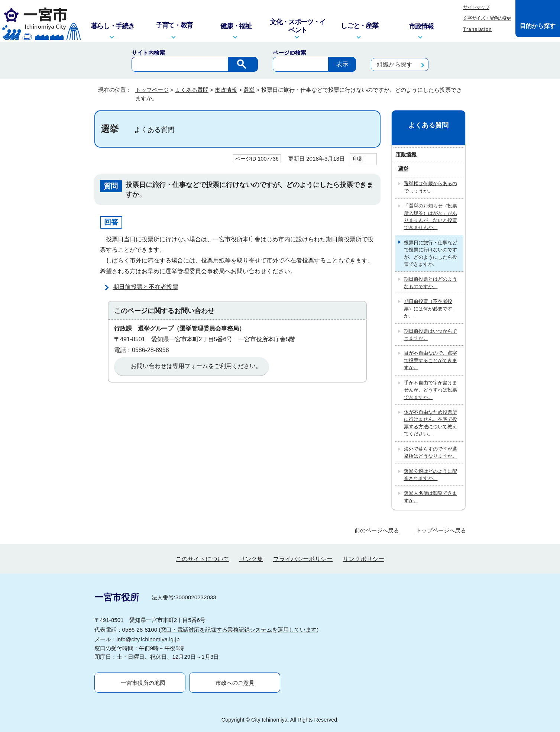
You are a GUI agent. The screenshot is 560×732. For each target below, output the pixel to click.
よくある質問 (192, 90)
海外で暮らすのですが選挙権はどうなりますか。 (430, 452)
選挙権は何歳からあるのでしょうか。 (430, 187)
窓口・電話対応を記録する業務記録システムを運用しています (239, 630)
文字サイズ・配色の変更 (487, 18)
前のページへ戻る (377, 530)
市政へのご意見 (235, 683)
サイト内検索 (148, 53)
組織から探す (395, 65)
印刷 (358, 159)
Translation (478, 29)
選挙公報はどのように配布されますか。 (430, 475)
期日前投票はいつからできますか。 (430, 335)
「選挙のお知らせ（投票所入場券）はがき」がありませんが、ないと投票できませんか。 (430, 217)
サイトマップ (476, 7)
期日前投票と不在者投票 (146, 287)
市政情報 (226, 90)
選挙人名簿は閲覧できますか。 (430, 497)
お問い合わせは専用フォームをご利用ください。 (196, 366)
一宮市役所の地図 (143, 683)
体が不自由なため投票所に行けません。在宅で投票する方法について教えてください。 (430, 423)
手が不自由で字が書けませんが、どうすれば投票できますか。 (430, 390)
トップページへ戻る (441, 530)
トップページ (152, 90)
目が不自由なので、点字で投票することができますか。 (430, 360)
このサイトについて (203, 559)
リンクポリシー (363, 559)
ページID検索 (289, 53)
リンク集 (251, 559)
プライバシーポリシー (303, 559)
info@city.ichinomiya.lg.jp (148, 639)
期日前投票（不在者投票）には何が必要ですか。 (428, 309)
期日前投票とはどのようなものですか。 (430, 283)
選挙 (249, 90)
